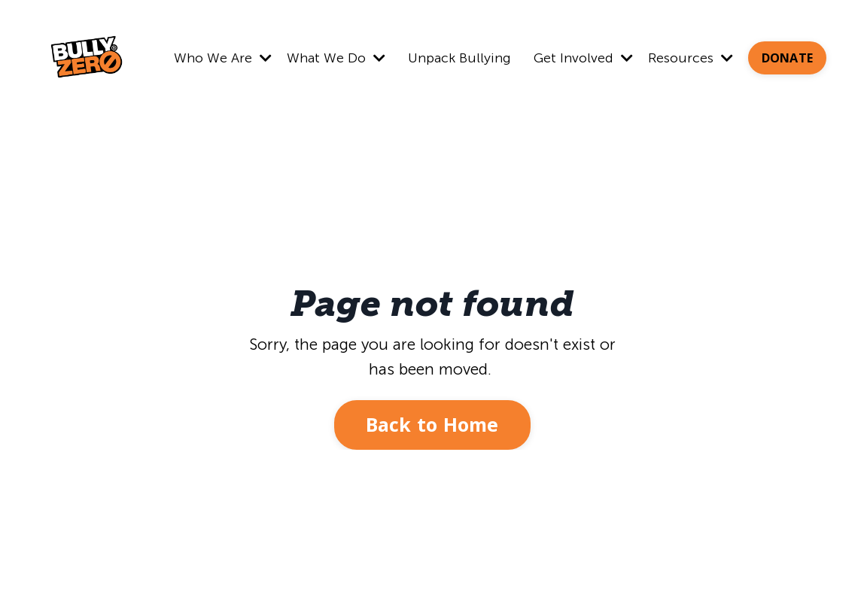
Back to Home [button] (432, 424)
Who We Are (223, 58)
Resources (691, 58)
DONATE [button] (788, 58)
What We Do (336, 58)
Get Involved (583, 58)
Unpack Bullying (459, 58)
